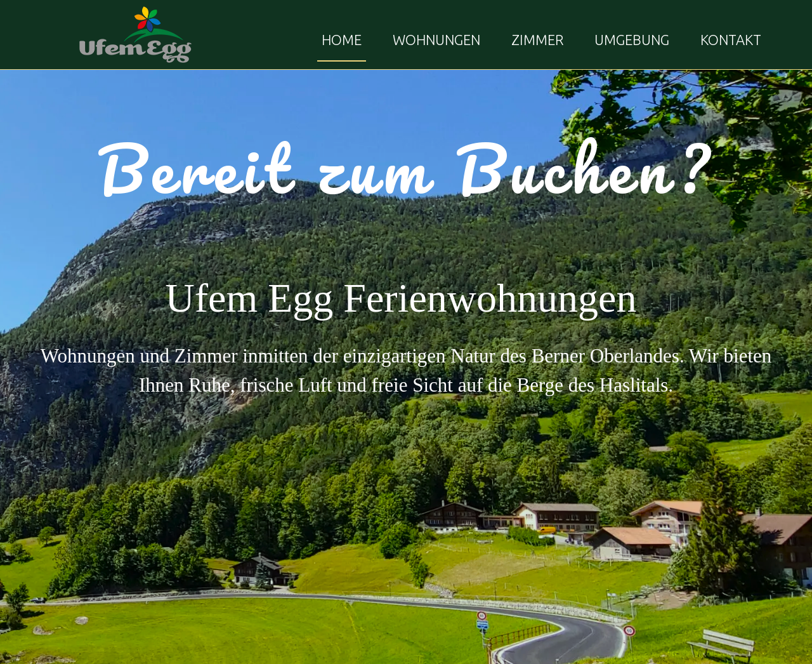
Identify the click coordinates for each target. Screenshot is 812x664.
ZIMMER (537, 40)
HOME (342, 40)
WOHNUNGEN (436, 40)
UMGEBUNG (632, 40)
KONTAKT (731, 40)
